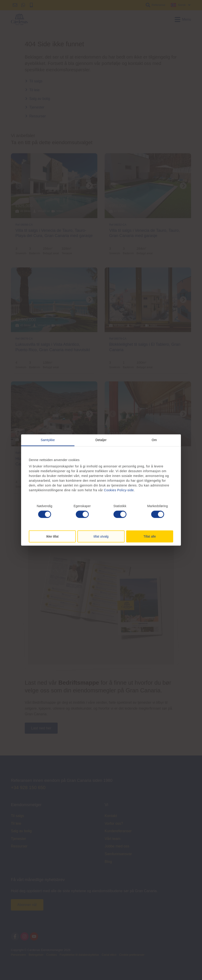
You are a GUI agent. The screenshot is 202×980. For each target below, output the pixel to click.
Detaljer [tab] (101, 440)
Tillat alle (150, 536)
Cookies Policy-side (119, 490)
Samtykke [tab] (48, 440)
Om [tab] (154, 440)
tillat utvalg (101, 536)
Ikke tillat (52, 536)
